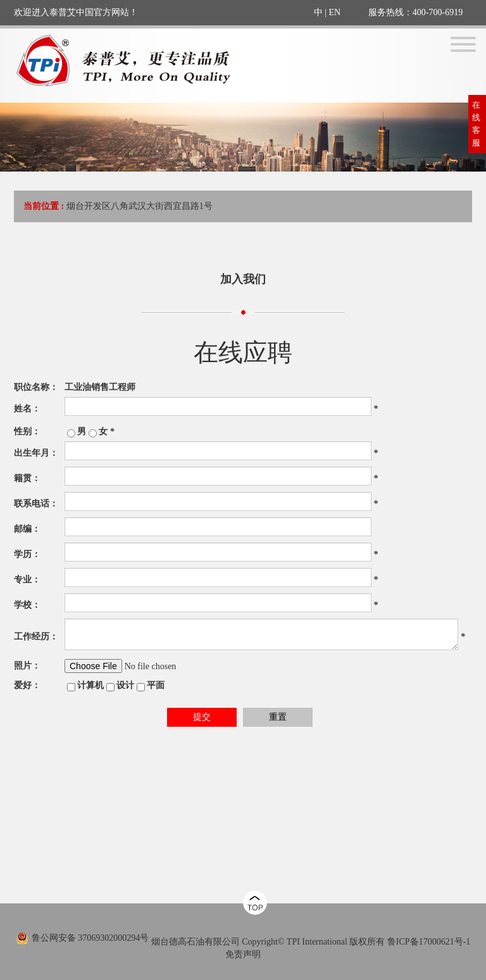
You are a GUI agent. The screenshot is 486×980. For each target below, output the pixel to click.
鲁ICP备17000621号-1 (429, 942)
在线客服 (476, 124)
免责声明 (243, 954)
